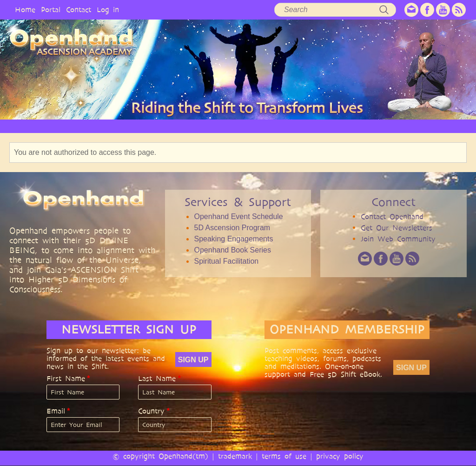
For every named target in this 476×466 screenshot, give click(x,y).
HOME (34, 126)
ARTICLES (201, 126)
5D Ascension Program (232, 228)
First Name (66, 379)
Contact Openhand (392, 216)
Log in (108, 10)
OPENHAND (72, 126)
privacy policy (340, 456)
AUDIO (266, 126)
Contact (79, 10)
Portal (51, 10)
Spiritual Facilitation (226, 261)
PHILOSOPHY (119, 126)
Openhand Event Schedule (238, 216)
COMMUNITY (337, 126)
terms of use (284, 456)
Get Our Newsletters (397, 228)
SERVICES (162, 126)
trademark (235, 456)
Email (56, 411)
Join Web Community (398, 239)
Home (25, 10)
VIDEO (235, 126)
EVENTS (378, 126)
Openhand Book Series (232, 250)
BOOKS (297, 126)
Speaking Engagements (233, 239)
